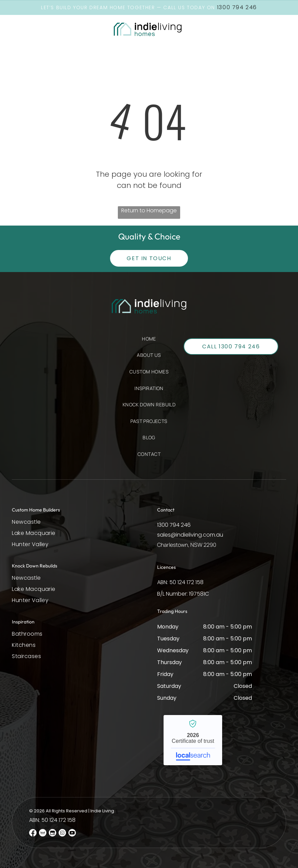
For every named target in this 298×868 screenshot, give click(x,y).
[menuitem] (149, 342)
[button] (31, 29)
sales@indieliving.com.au (190, 534)
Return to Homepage (149, 210)
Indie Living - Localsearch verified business (193, 740)
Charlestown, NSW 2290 (187, 544)
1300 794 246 (174, 525)
